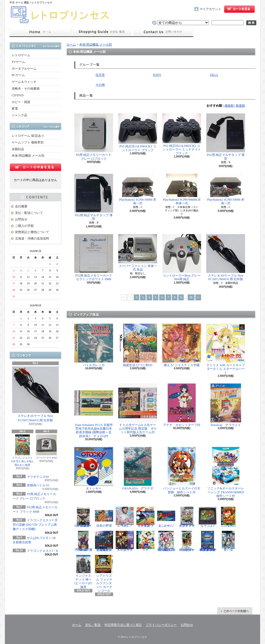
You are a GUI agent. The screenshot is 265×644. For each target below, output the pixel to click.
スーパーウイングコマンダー (125, 541)
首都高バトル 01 (38, 485)
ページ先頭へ (235, 611)
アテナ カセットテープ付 (182, 405)
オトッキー (94, 469)
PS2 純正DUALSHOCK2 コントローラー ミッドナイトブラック (182, 134)
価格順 (229, 106)
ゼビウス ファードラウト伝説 (145, 517)
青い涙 (228, 541)
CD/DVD (18, 95)
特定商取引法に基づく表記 (123, 625)
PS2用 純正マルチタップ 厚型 (226, 137)
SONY (157, 75)
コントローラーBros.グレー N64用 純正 (182, 258)
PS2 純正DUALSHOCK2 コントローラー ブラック (138, 133)
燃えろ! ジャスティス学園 (182, 345)
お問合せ (163, 32)
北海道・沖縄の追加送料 (32, 238)
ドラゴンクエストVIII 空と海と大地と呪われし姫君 (23, 450)
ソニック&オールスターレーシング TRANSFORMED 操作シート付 (227, 472)
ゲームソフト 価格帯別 (28, 142)
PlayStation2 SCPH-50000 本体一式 (138, 189)
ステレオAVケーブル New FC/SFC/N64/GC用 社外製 (35, 394)
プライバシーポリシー (161, 625)
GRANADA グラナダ (138, 469)
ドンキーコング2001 (228, 517)
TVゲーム (18, 62)
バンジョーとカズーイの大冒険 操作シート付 (182, 470)
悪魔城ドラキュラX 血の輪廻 (104, 541)
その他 (100, 85)
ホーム (40, 32)
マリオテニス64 (38, 477)
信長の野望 (104, 517)
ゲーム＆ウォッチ (24, 82)
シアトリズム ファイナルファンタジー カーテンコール (104, 574)
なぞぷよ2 (208, 517)
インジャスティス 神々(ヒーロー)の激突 (83, 572)
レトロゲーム (21, 55)
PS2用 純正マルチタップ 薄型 (94, 197)
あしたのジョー (166, 517)
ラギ (145, 541)
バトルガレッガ (94, 345)
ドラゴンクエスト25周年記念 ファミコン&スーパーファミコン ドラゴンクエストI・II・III (208, 541)
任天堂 (100, 75)
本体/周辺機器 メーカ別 (28, 156)
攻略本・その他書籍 (26, 89)
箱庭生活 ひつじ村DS (138, 345)
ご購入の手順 (24, 226)
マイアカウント (210, 9)
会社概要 (21, 206)
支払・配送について (102, 32)
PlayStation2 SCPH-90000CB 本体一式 (182, 189)
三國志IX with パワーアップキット (187, 541)
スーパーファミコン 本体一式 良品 (138, 253)
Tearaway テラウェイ (226, 405)
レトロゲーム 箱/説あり (28, 136)
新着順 (240, 106)
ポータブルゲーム (24, 69)
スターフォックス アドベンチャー (187, 517)
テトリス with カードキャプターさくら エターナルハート (226, 349)
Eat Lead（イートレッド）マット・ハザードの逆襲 (83, 517)
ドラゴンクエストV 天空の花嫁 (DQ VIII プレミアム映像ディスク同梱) (35, 525)
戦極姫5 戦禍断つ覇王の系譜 (166, 541)
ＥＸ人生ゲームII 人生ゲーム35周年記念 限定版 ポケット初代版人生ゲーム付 (138, 409)
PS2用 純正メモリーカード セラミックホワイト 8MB (94, 258)
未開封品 (18, 149)
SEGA (214, 75)
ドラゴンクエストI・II (42, 551)
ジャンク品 (19, 115)
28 (191, 297)
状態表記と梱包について (32, 232)
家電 (15, 108)
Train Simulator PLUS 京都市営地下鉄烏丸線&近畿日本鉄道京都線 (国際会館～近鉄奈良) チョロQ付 (94, 411)
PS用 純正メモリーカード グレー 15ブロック (94, 137)
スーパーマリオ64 (46, 447)
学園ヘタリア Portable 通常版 (83, 541)
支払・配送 (93, 625)
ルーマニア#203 (125, 517)
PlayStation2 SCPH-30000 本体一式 (226, 189)
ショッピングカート (239, 9)
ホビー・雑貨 (21, 102)
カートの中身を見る (35, 167)
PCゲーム (18, 75)
